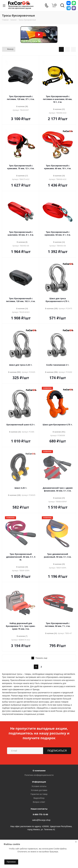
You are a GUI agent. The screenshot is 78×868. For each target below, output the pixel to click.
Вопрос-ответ (39, 802)
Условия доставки (39, 790)
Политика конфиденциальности (39, 775)
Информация (39, 782)
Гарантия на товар (39, 794)
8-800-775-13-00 (40, 814)
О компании (39, 771)
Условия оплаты (39, 786)
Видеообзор (39, 798)
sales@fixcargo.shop (41, 820)
